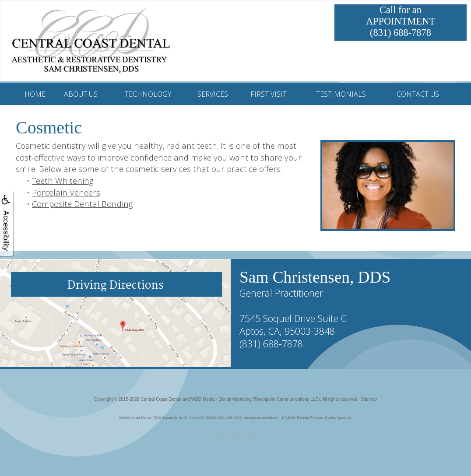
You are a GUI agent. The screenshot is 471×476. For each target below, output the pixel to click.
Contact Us (418, 94)
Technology (148, 94)
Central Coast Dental (161, 399)
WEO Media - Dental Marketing (221, 399)
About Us (81, 94)
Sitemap (369, 399)
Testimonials (341, 94)
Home (35, 94)
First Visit (269, 94)
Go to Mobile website (235, 436)
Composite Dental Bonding (82, 204)
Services (213, 94)
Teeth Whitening (63, 180)
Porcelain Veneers (66, 192)
